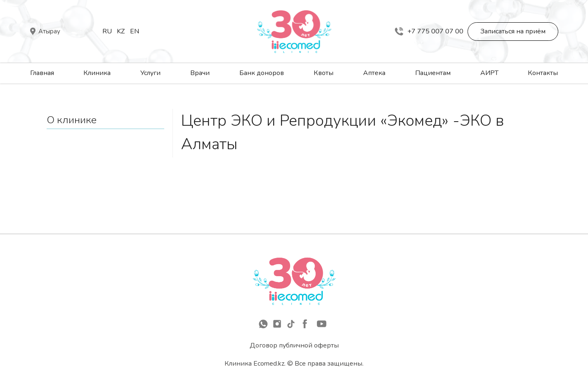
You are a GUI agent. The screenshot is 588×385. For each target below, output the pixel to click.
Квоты (324, 73)
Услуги (150, 73)
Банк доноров (262, 73)
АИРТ (489, 73)
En (135, 31)
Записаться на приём (513, 31)
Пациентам (433, 73)
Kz (121, 31)
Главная (42, 73)
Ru (107, 31)
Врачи (200, 73)
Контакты (543, 73)
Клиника (97, 73)
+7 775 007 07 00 (429, 31)
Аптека (374, 73)
